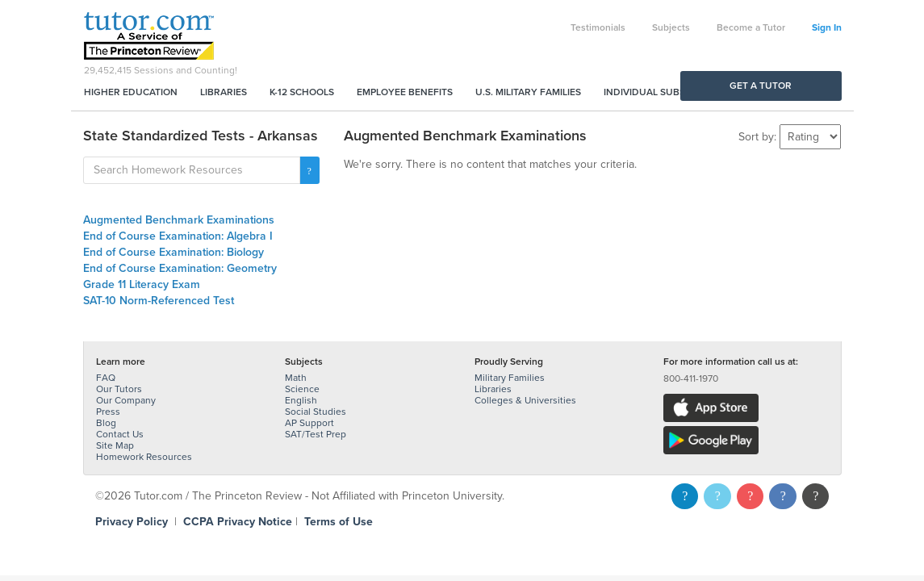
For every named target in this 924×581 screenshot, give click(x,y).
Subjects (671, 27)
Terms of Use (339, 522)
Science (302, 389)
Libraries (224, 92)
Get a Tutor (761, 86)
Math (296, 378)
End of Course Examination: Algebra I (178, 236)
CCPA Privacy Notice (238, 522)
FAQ (106, 378)
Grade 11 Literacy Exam (142, 284)
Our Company (126, 400)
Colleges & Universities (525, 400)
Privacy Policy (132, 522)
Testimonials (598, 27)
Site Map (115, 445)
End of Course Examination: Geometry (180, 268)
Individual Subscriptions (669, 92)
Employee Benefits (405, 92)
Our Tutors (119, 389)
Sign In (827, 27)
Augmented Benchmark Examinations (179, 220)
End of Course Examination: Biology (174, 252)
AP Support (309, 423)
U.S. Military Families (528, 92)
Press (108, 412)
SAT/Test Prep (316, 434)
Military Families (510, 378)
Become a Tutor (751, 27)
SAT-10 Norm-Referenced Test (159, 301)
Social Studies (316, 412)
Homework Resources (144, 457)
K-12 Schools (302, 92)
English (301, 400)
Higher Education (131, 92)
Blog (106, 423)
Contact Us (120, 434)
